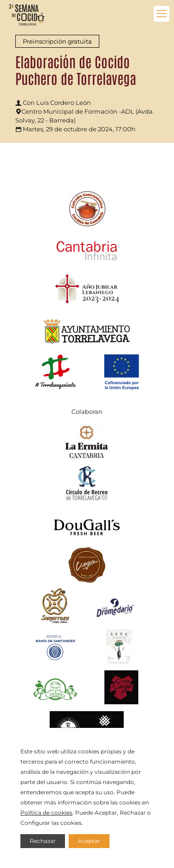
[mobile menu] (161, 14)
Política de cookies (46, 813)
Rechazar (43, 841)
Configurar (35, 823)
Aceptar (89, 841)
